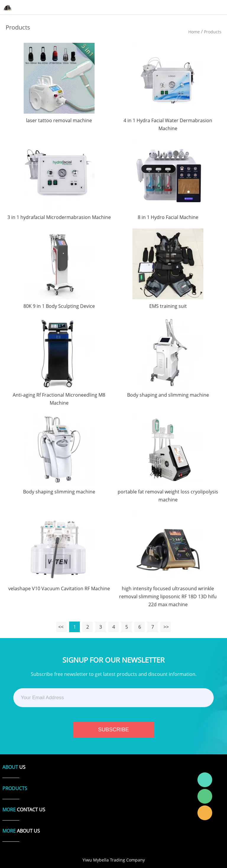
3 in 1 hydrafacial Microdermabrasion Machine (59, 217)
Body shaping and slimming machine (168, 395)
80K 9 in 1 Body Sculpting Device (59, 306)
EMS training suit (168, 306)
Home (194, 32)
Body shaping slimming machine (59, 492)
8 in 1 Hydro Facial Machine (168, 217)
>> (166, 627)
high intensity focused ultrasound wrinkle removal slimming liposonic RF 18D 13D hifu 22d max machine (168, 596)
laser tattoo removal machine (59, 120)
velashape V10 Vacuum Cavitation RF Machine (59, 589)
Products (213, 32)
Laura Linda (205, 813)
